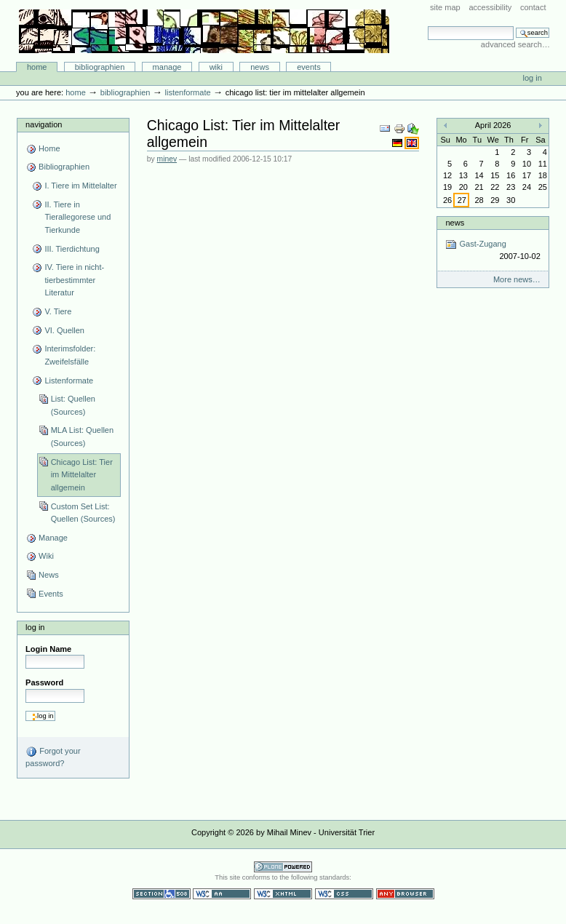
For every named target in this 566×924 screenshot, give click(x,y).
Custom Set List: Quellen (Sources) (83, 513)
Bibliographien (100, 67)
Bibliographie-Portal (204, 31)
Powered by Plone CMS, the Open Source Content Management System (283, 867)
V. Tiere (58, 311)
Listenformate (187, 92)
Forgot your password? (53, 757)
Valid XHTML (283, 894)
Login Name (48, 649)
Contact (533, 7)
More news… (517, 279)
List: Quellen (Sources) (73, 405)
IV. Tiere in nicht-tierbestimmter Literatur (74, 280)
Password (44, 682)
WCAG (222, 894)
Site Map (445, 7)
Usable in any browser (405, 894)
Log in (533, 78)
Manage (167, 67)
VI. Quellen (64, 330)
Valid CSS (344, 894)
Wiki (216, 67)
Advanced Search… (515, 44)
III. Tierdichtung (72, 249)
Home (37, 67)
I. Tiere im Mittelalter (80, 186)
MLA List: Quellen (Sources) (82, 437)
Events (309, 67)
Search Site (427, 26)
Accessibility (490, 7)
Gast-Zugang (493, 251)
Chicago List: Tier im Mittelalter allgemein (82, 475)
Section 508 (162, 894)
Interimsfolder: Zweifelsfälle (70, 355)
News (260, 67)
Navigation (44, 124)
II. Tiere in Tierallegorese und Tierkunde (77, 217)
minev (167, 159)
